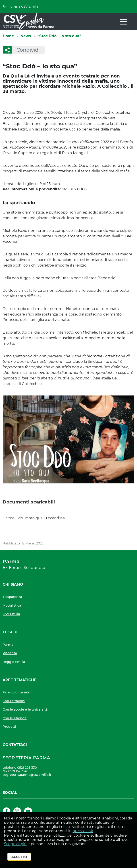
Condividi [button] (26, 50)
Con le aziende (15, 718)
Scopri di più (15, 844)
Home (8, 36)
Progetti (9, 727)
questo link (83, 831)
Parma (8, 645)
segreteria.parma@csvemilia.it (27, 775)
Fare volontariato (16, 692)
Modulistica (12, 605)
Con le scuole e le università (25, 709)
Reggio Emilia (14, 662)
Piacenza (10, 653)
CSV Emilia (11, 614)
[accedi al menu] (123, 22)
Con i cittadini (14, 701)
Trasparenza (12, 597)
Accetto (19, 857)
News (26, 36)
